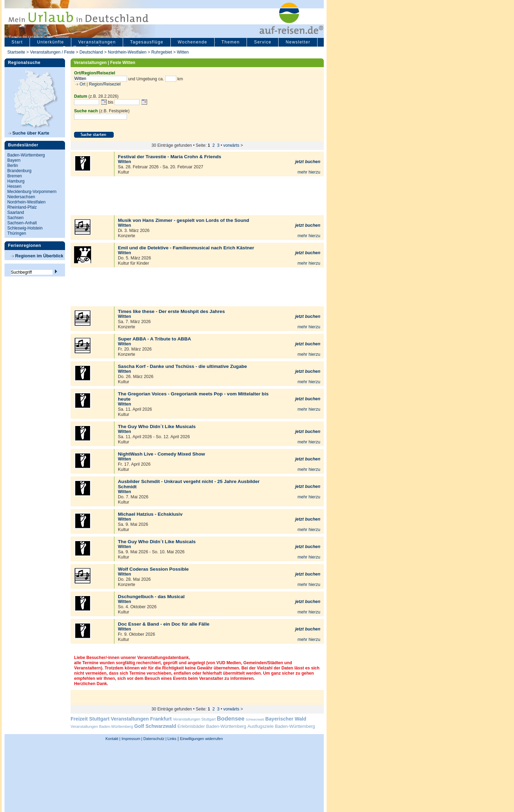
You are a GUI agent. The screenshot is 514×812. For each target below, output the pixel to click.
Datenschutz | (154, 739)
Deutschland (91, 52)
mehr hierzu (309, 172)
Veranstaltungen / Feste (53, 52)
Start (17, 42)
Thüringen (17, 233)
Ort (82, 84)
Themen (231, 42)
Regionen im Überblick (37, 256)
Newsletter (298, 42)
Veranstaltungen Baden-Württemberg (102, 726)
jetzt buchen (308, 162)
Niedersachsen (21, 197)
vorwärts (231, 145)
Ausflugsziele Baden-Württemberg (281, 726)
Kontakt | (113, 739)
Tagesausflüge (147, 42)
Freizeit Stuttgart (90, 719)
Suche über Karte (29, 133)
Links (171, 739)
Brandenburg (19, 171)
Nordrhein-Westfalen (127, 52)
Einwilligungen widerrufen (201, 739)
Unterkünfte (50, 42)
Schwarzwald (255, 719)
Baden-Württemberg (26, 155)
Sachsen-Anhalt (22, 223)
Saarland (16, 212)
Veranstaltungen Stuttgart (194, 719)
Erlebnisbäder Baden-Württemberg (212, 726)
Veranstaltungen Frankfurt (141, 719)
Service (263, 42)
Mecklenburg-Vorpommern (32, 192)
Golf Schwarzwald (155, 726)
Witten (183, 52)
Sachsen (15, 218)
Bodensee (231, 719)
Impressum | (132, 739)
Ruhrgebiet (162, 52)
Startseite (16, 52)
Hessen (14, 186)
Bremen (15, 176)
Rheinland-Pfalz (22, 207)
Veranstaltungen (97, 42)
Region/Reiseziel (105, 84)
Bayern (14, 160)
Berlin (13, 166)
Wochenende (192, 42)
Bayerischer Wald (286, 719)
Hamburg (16, 181)
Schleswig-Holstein (25, 228)
